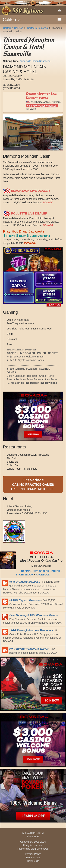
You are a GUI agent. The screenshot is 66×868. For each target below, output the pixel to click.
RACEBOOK (43, 575)
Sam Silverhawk (39, 849)
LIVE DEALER (41, 571)
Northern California (37, 28)
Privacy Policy (33, 854)
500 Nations (27, 11)
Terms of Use (33, 858)
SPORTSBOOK (25, 575)
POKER (56, 571)
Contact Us (33, 861)
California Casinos (13, 28)
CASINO (26, 571)
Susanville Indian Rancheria (35, 61)
